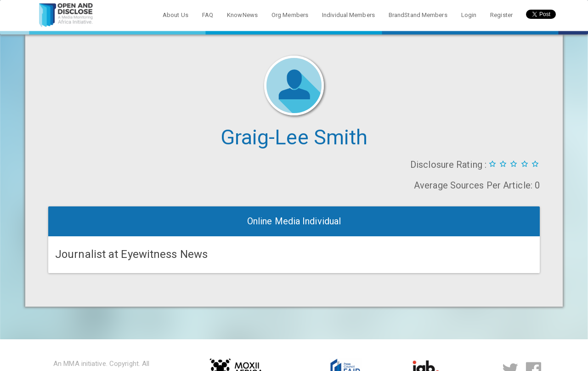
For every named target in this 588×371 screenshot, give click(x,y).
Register (501, 15)
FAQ (208, 15)
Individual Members (348, 15)
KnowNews (242, 15)
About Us (175, 15)
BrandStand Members (418, 15)
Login (469, 15)
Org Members (290, 15)
